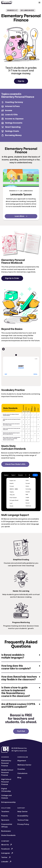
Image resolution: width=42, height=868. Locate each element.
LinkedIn (6, 862)
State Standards (8, 835)
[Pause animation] (3, 349)
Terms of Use (23, 820)
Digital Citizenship (6, 790)
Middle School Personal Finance (7, 773)
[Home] (7, 3)
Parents (5, 816)
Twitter (6, 857)
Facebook (7, 849)
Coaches (21, 769)
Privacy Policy (23, 824)
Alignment (22, 761)
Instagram (7, 853)
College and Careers (6, 797)
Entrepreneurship (8, 802)
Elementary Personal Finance (6, 763)
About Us (7, 845)
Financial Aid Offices (7, 826)
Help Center (22, 812)
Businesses (6, 831)
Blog (19, 778)
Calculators (22, 773)
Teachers (5, 812)
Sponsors (5, 820)
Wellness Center (24, 765)
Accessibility (23, 816)
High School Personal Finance (6, 782)
